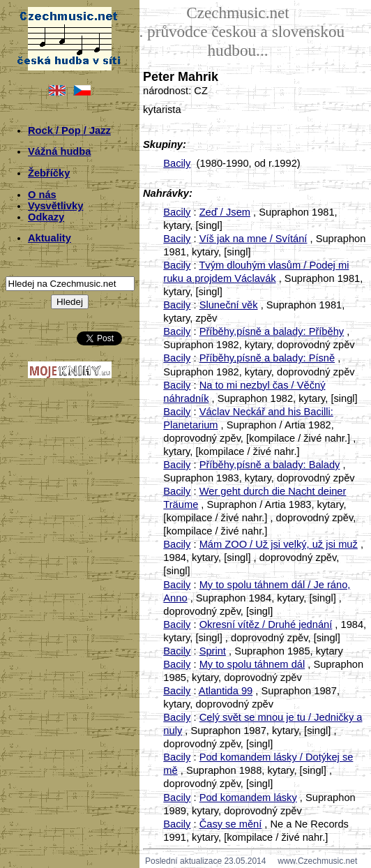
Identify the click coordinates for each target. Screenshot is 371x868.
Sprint (213, 651)
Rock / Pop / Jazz (69, 130)
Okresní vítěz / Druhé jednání (266, 624)
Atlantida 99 (226, 691)
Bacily (177, 163)
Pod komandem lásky (248, 798)
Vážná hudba (59, 151)
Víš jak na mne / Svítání (253, 239)
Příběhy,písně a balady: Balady (270, 465)
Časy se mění (231, 824)
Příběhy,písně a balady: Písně (267, 358)
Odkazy (46, 217)
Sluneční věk (229, 305)
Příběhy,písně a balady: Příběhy (272, 331)
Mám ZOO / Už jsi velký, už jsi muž (279, 544)
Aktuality (50, 238)
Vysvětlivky (55, 206)
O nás (42, 195)
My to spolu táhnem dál (252, 664)
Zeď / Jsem (225, 212)
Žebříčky (49, 173)
